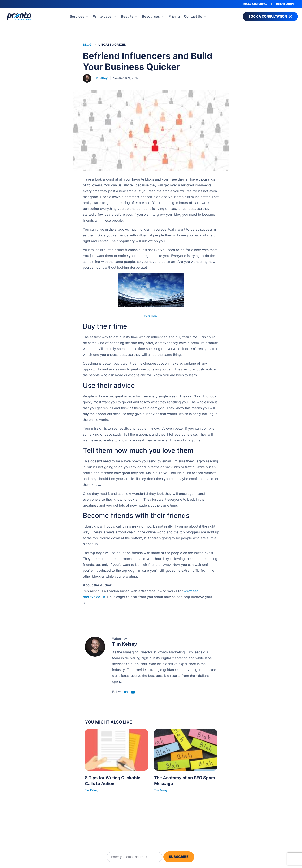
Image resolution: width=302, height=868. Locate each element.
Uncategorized (112, 44)
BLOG (87, 44)
